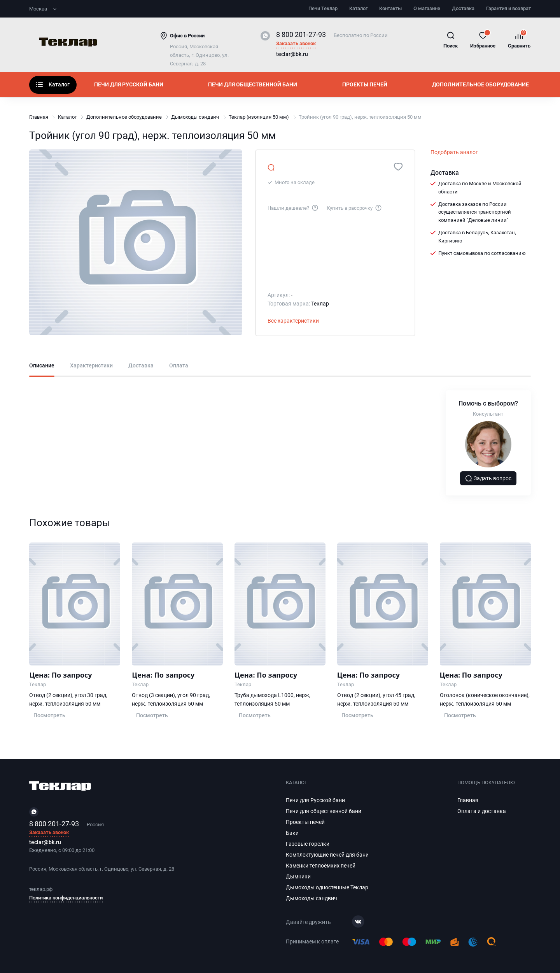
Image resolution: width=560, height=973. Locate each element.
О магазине (427, 8)
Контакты (390, 8)
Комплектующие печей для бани (327, 855)
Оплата (179, 366)
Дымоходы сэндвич (195, 117)
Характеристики (91, 366)
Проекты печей (365, 84)
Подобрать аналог (454, 152)
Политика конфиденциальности (66, 898)
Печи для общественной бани (253, 84)
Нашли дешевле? (293, 207)
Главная (39, 117)
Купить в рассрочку (354, 207)
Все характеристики (293, 321)
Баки (292, 833)
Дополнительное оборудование (480, 84)
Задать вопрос (488, 478)
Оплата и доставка (482, 811)
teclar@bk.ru (292, 54)
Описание (42, 366)
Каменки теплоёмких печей (321, 866)
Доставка (463, 8)
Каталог (358, 8)
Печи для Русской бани (129, 84)
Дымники (298, 876)
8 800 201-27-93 (301, 34)
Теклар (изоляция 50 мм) (259, 117)
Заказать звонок (296, 44)
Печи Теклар (323, 8)
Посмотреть (49, 715)
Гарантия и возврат (508, 8)
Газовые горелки (308, 844)
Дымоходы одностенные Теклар (327, 887)
